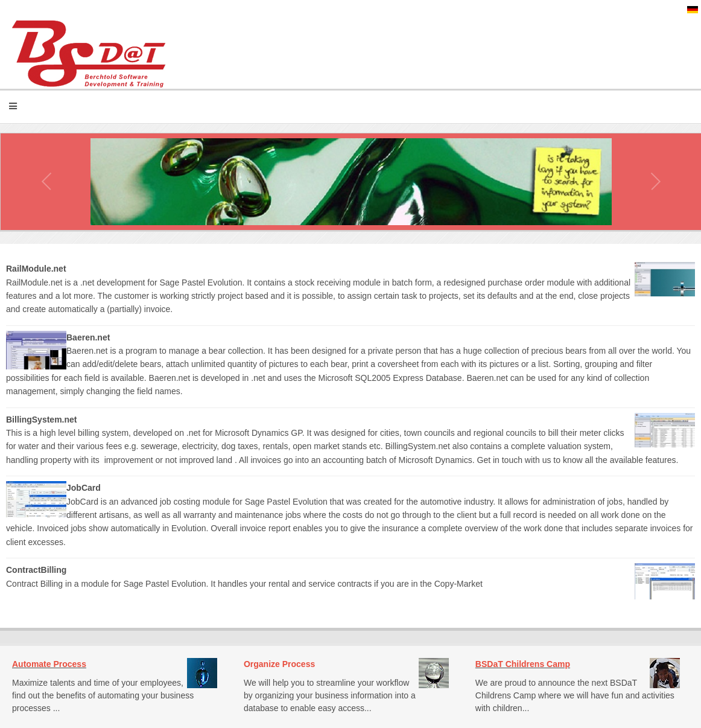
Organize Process (279, 664)
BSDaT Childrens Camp (523, 664)
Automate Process (49, 664)
